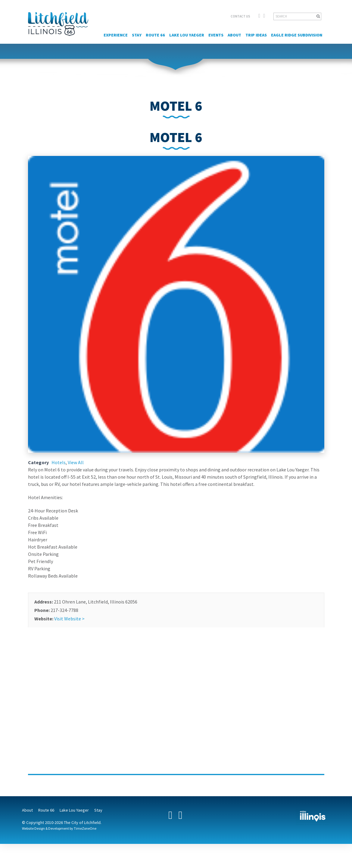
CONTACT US (240, 16)
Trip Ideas (256, 35)
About (234, 35)
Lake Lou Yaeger (187, 35)
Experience (116, 35)
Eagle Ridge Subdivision (297, 35)
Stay (137, 35)
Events (216, 35)
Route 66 (155, 35)
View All (76, 462)
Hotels (59, 462)
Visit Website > (69, 619)
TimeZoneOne (85, 828)
